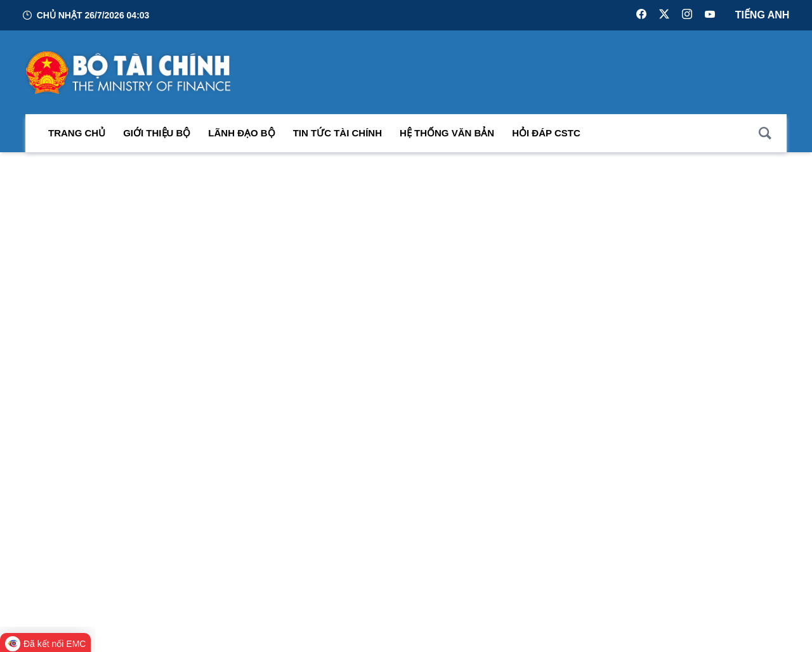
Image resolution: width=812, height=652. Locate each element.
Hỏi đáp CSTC (546, 137)
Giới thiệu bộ (157, 137)
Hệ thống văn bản (447, 137)
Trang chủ (77, 137)
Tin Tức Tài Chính (337, 137)
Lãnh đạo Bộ (241, 137)
